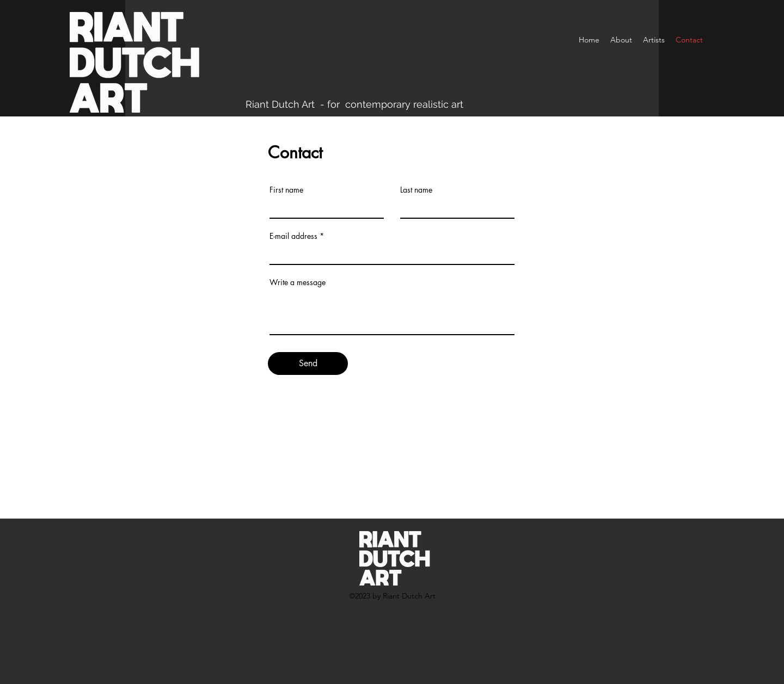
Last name (416, 190)
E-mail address (293, 236)
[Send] (308, 363)
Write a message (298, 282)
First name (286, 190)
